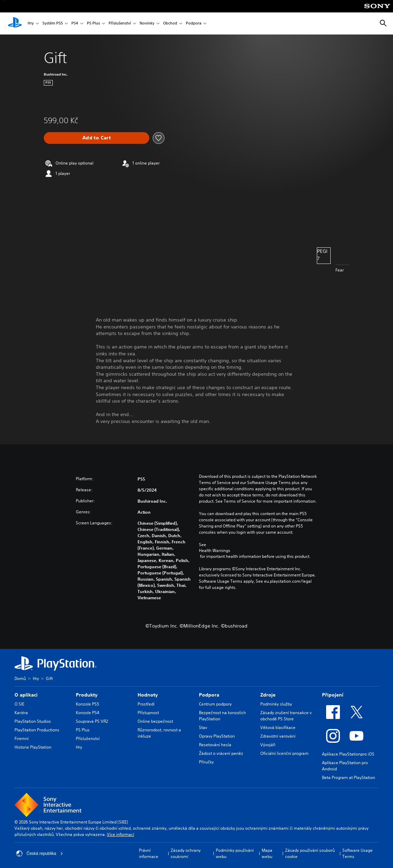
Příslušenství (120, 24)
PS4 (75, 24)
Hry (31, 24)
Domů (20, 678)
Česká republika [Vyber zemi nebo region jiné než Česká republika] (40, 854)
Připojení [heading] (333, 695)
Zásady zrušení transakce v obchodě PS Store (286, 716)
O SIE (19, 704)
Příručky (206, 762)
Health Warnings (215, 551)
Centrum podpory (215, 704)
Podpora (194, 24)
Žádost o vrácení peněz (221, 753)
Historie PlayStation (33, 747)
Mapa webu (267, 853)
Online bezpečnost (155, 721)
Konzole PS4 (88, 713)
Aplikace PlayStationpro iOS (348, 754)
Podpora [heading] (209, 695)
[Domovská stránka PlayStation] (15, 23)
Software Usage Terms (357, 853)
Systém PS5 (53, 24)
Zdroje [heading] (268, 695)
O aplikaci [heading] (26, 695)
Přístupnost (148, 713)
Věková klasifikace (278, 727)
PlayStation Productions (37, 730)
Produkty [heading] (87, 695)
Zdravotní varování (278, 736)
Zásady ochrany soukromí (186, 853)
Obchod (170, 24)
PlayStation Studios (33, 721)
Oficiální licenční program (284, 753)
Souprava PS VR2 (92, 721)
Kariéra (21, 713)
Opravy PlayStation (217, 736)
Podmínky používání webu (235, 853)
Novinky (147, 24)
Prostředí (146, 704)
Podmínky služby (276, 704)
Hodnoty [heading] (148, 695)
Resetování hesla (215, 745)
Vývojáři (268, 745)
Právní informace (149, 853)
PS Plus (93, 24)
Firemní (22, 738)
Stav (203, 727)
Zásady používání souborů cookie (310, 853)
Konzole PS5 (88, 704)
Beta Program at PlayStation (349, 777)
